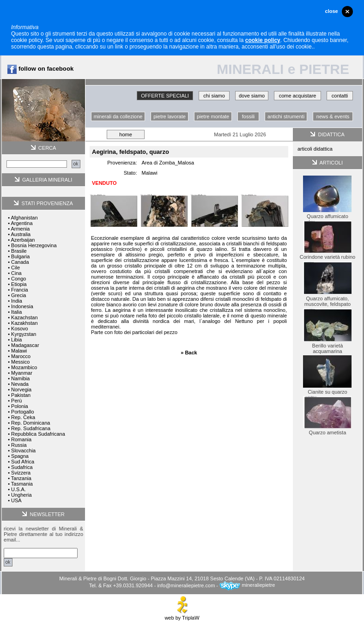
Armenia (20, 229)
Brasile (19, 251)
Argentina (21, 223)
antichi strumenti (286, 116)
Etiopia (19, 284)
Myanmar (22, 373)
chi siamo (214, 96)
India (17, 301)
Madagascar (25, 345)
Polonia (20, 406)
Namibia (20, 378)
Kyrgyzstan (24, 334)
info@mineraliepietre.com (186, 585)
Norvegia (21, 390)
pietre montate (213, 116)
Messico (20, 362)
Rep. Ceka (23, 417)
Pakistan (21, 395)
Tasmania (22, 484)
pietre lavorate (170, 116)
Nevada (20, 384)
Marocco (21, 356)
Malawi (19, 351)
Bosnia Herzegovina (34, 245)
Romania (21, 439)
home (126, 134)
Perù (16, 401)
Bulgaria (20, 256)
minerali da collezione (118, 116)
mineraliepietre (247, 585)
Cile (15, 268)
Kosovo (20, 329)
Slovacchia (23, 450)
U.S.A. (18, 489)
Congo (18, 279)
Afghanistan (24, 218)
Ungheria (21, 495)
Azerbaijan (23, 240)
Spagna (20, 456)
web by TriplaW (182, 615)
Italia (16, 312)
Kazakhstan (24, 323)
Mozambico (24, 367)
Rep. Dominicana (30, 423)
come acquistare (298, 96)
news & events (333, 116)
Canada (20, 262)
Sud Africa (23, 462)
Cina (16, 273)
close (332, 11)
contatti (340, 96)
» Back (189, 353)
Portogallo (23, 412)
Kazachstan (24, 317)
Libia (16, 340)
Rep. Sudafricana (31, 428)
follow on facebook (40, 69)
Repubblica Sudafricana (38, 434)
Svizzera (21, 473)
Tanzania (21, 478)
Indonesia (22, 306)
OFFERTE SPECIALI (165, 96)
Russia (19, 445)
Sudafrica (22, 467)
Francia (20, 290)
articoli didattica (315, 149)
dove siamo (252, 96)
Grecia (18, 295)
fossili (249, 116)
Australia (21, 234)
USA (16, 500)
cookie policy (263, 40)
